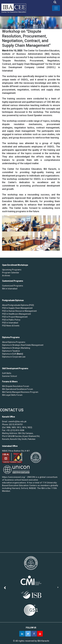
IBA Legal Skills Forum (12, 395)
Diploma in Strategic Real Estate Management (23, 345)
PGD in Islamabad (10, 323)
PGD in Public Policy (11, 320)
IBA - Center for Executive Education (15, 8)
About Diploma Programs (14, 342)
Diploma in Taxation (11, 351)
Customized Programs (13, 286)
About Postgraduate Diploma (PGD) (18, 305)
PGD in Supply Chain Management (17, 308)
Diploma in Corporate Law (14, 357)
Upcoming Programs (12, 270)
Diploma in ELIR (13, 354)
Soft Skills (7, 373)
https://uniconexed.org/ (14, 477)
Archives (6, 276)
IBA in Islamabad (10, 289)
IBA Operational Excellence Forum (18, 389)
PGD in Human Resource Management (19, 311)
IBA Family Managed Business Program (20, 392)
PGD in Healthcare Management (16, 314)
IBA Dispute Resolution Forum (16, 386)
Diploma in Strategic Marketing (16, 348)
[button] (5, 588)
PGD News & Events (11, 326)
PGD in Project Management (15, 317)
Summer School (10, 376)
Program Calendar (11, 273)
